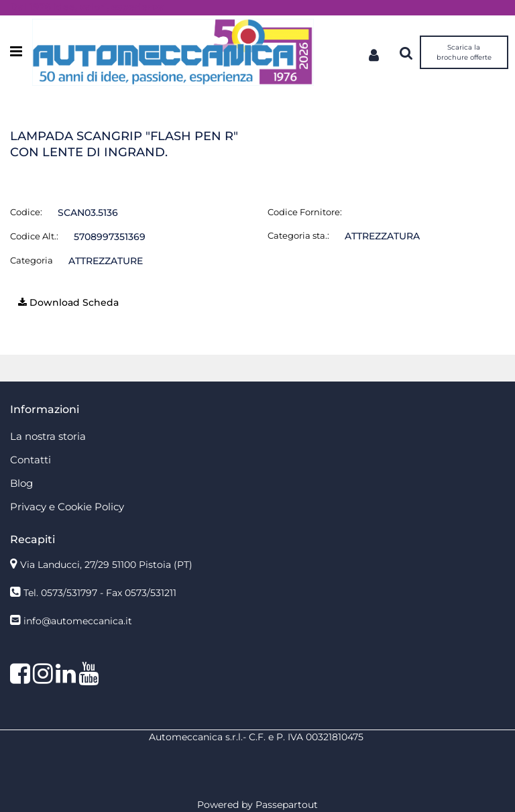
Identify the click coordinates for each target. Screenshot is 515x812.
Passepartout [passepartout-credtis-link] (287, 805)
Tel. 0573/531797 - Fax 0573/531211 (100, 593)
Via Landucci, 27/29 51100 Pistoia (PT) (106, 565)
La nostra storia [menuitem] (48, 436)
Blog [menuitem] (21, 483)
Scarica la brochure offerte (464, 52)
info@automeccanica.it (78, 621)
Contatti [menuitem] (31, 460)
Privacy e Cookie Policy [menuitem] (67, 507)
